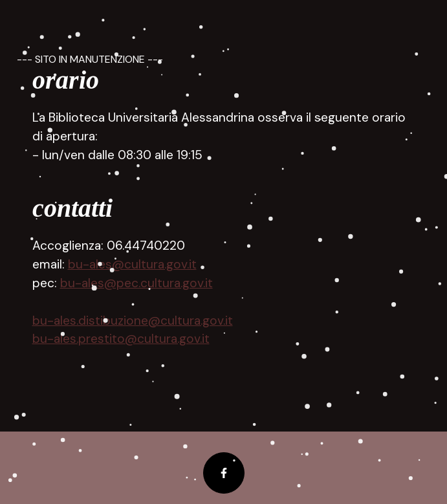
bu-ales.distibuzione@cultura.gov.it (133, 321)
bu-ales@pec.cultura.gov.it (136, 283)
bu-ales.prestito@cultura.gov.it (121, 339)
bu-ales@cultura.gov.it (132, 264)
